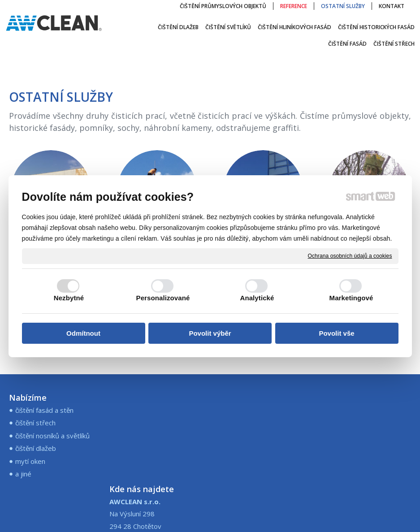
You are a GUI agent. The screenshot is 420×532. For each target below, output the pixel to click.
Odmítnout (83, 333)
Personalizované (163, 298)
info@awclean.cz (242, 422)
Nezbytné (69, 298)
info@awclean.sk (242, 451)
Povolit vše (336, 333)
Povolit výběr (210, 333)
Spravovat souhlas (210, 520)
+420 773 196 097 (246, 410)
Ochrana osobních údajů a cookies (350, 255)
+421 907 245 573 (246, 439)
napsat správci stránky (265, 513)
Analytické (257, 298)
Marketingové (351, 298)
